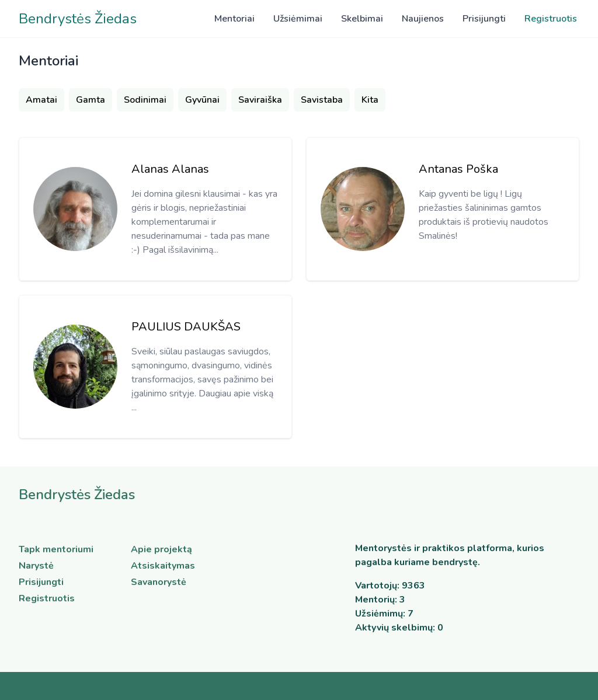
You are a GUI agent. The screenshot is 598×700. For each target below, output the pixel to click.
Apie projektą (161, 549)
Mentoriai (234, 19)
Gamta (91, 100)
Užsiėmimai (298, 19)
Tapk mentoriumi (56, 549)
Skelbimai (362, 19)
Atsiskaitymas (163, 566)
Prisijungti (484, 19)
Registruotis (551, 19)
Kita (370, 100)
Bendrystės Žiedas (78, 19)
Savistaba (322, 100)
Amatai (41, 100)
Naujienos (423, 19)
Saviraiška (260, 100)
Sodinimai (145, 100)
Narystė (36, 566)
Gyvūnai (202, 100)
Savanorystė (159, 582)
